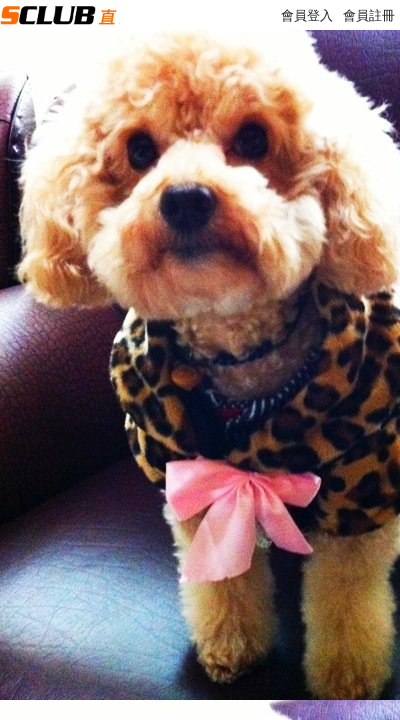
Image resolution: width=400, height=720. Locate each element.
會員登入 (307, 15)
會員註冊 (369, 15)
